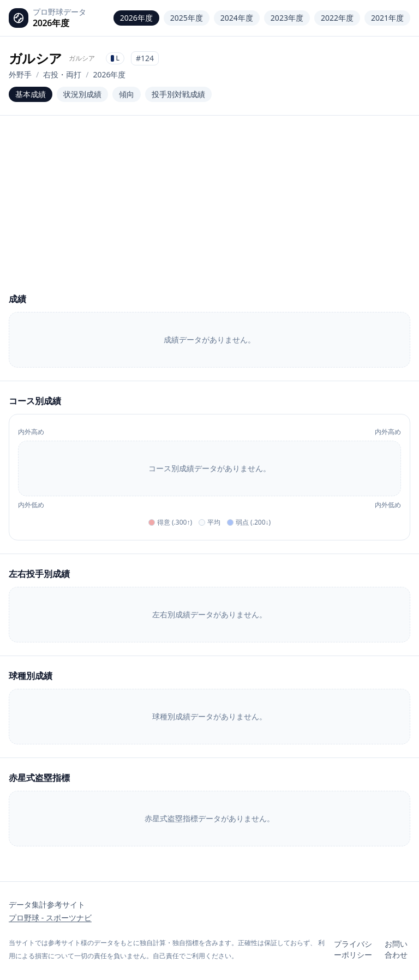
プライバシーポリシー (353, 949)
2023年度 (287, 18)
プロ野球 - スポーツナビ (50, 918)
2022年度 (337, 18)
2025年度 (187, 18)
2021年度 (387, 18)
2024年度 (237, 18)
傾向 (127, 94)
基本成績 (31, 94)
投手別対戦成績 (178, 94)
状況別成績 (82, 94)
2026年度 (136, 18)
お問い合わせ (396, 949)
